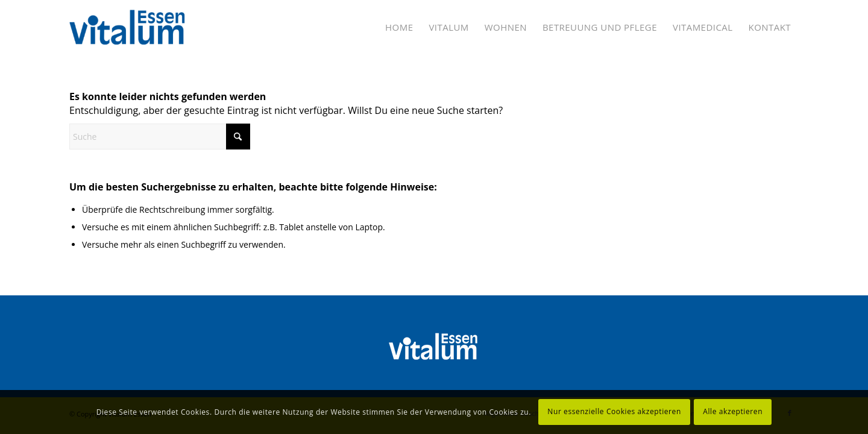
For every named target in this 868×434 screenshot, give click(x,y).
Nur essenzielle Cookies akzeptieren (614, 411)
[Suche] (160, 137)
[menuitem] (399, 27)
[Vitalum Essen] (128, 27)
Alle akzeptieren (733, 411)
